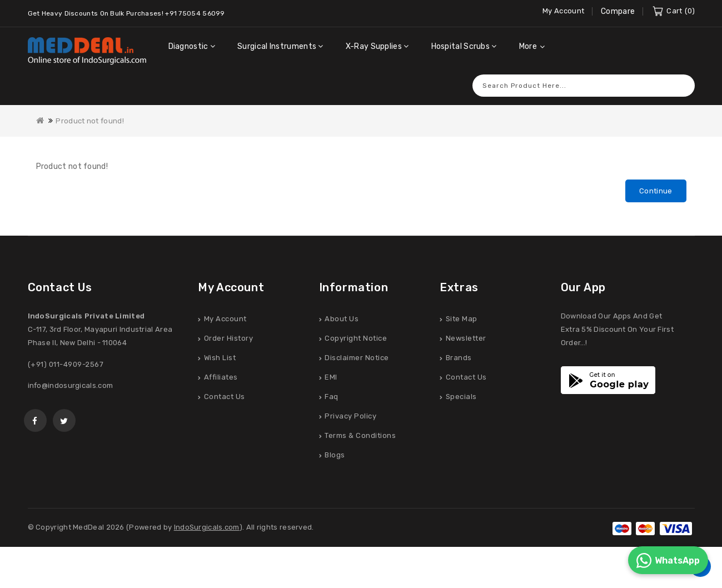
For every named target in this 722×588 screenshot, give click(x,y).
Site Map (462, 319)
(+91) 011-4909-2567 (66, 364)
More (528, 46)
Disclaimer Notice (357, 358)
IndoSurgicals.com (207, 527)
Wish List (220, 358)
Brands (459, 358)
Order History (229, 338)
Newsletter (466, 338)
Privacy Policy (350, 416)
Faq (332, 397)
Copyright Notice (356, 338)
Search (681, 85)
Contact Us (225, 397)
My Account (225, 319)
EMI (331, 377)
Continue (656, 191)
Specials (461, 397)
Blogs (335, 455)
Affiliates (221, 377)
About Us (342, 319)
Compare (618, 11)
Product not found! (89, 121)
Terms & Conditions (360, 435)
